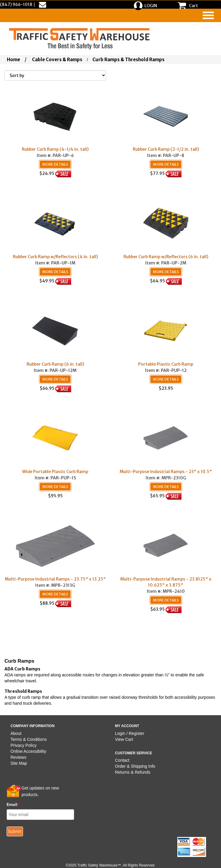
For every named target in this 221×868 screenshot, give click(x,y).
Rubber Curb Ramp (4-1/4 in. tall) (55, 149)
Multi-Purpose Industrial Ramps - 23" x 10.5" (166, 472)
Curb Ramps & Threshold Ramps (128, 60)
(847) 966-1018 (16, 4)
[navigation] (208, 15)
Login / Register (130, 733)
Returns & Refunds (133, 772)
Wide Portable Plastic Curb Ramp (55, 472)
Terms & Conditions (29, 739)
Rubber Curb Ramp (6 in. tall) (55, 364)
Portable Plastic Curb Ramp (166, 364)
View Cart (124, 739)
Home (13, 60)
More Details (55, 164)
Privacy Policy (23, 745)
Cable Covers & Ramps (57, 60)
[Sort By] (55, 75)
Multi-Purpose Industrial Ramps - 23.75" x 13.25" (55, 579)
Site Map (19, 763)
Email (13, 804)
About (16, 733)
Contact (122, 760)
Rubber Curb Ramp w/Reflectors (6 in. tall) (166, 257)
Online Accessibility (28, 751)
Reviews (18, 757)
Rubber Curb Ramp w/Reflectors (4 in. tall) (55, 257)
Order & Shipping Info (135, 766)
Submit (15, 831)
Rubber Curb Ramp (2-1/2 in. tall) (166, 149)
